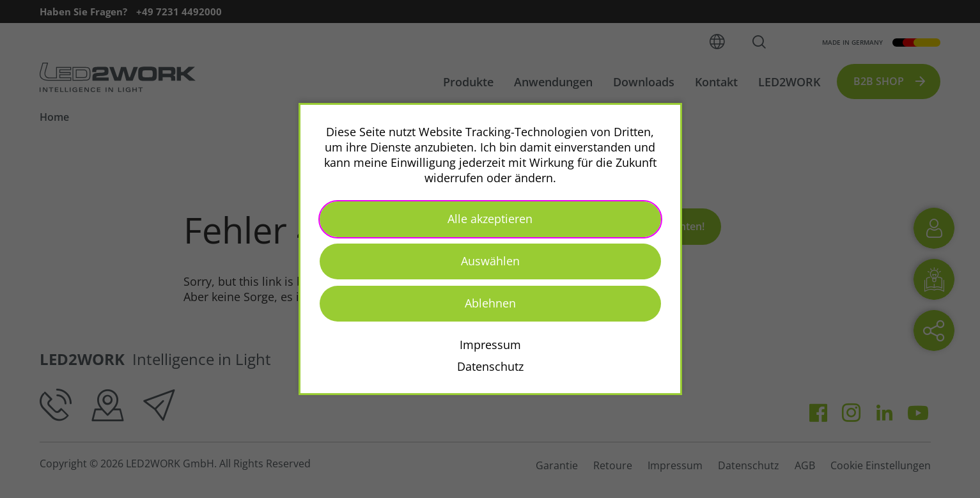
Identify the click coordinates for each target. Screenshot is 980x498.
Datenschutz (490, 366)
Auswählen (490, 261)
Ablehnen (490, 303)
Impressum (490, 345)
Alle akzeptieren (490, 219)
